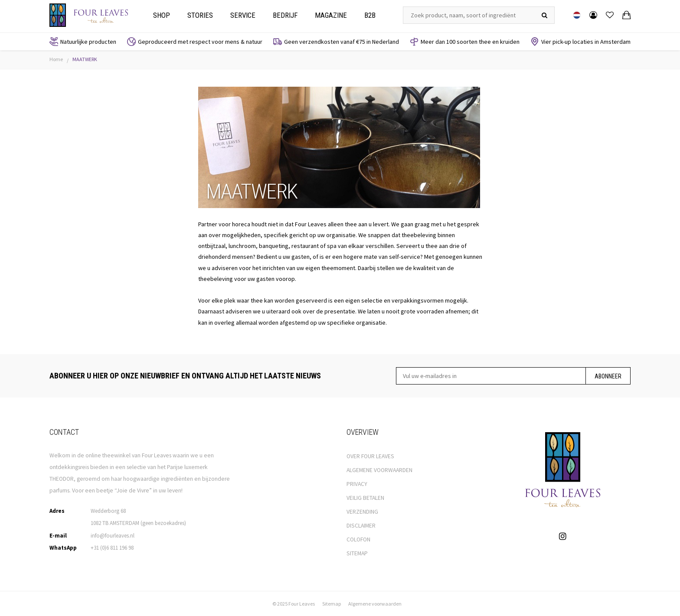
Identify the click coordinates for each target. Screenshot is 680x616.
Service (243, 15)
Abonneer (608, 376)
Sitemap (332, 604)
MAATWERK (85, 59)
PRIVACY (357, 484)
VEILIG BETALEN (365, 498)
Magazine (331, 15)
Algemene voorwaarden (375, 604)
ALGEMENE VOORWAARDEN (379, 470)
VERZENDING (362, 512)
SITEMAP (357, 553)
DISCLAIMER (361, 526)
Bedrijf (285, 15)
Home (56, 59)
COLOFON (358, 539)
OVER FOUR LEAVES (370, 456)
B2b (370, 15)
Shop (162, 15)
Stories (200, 15)
